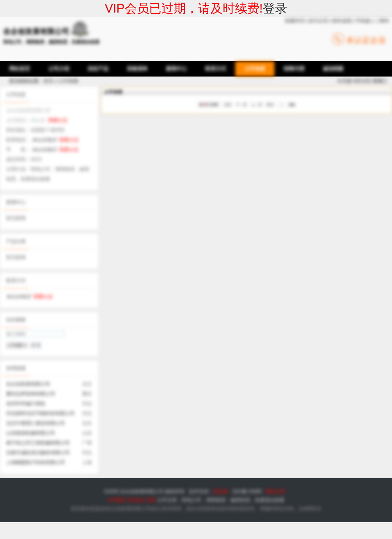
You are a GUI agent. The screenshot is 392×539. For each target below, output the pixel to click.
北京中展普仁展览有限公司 (36, 423)
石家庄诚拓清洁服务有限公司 (38, 453)
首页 (48, 81)
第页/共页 (209, 105)
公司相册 (69, 81)
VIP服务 (116, 500)
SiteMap (136, 500)
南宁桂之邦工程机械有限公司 (38, 443)
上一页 (257, 105)
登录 (275, 8)
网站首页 (276, 491)
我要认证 (58, 120)
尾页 (270, 105)
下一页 (241, 105)
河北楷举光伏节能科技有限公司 (40, 413)
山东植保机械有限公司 (31, 433)
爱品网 (221, 491)
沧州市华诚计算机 (26, 404)
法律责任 (310, 509)
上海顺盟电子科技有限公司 (36, 462)
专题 (151, 500)
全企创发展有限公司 (28, 384)
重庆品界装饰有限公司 (31, 394)
